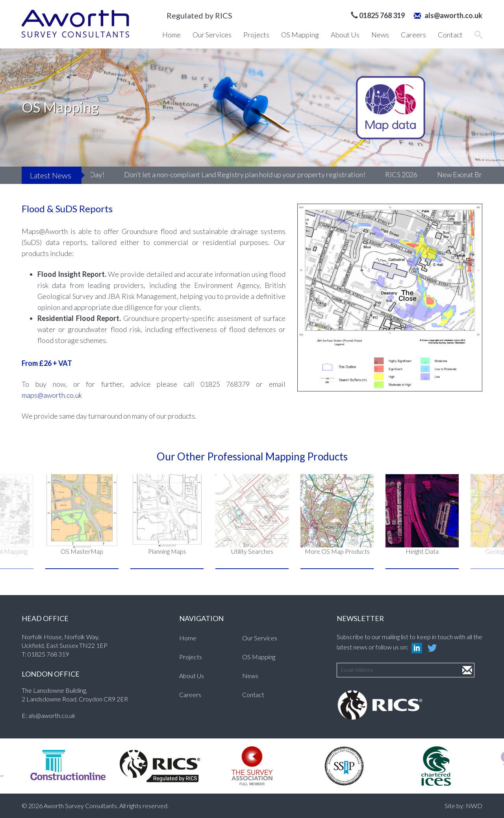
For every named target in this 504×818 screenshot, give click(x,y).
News (380, 35)
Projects (256, 35)
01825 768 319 (48, 654)
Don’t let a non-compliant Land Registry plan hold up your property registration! (266, 174)
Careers (413, 35)
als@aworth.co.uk (448, 15)
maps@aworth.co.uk (52, 395)
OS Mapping (300, 35)
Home (171, 35)
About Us (345, 35)
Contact (450, 35)
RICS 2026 (422, 174)
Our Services (212, 35)
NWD (474, 806)
